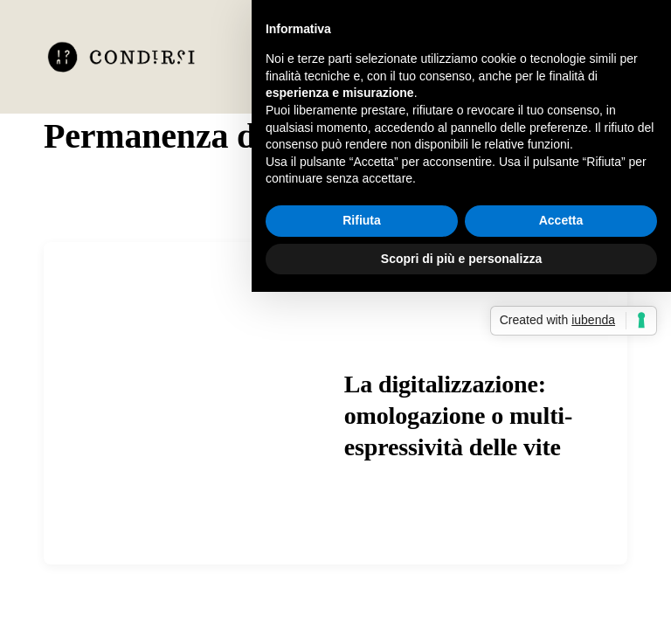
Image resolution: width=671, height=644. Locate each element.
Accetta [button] (561, 220)
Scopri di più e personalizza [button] (461, 259)
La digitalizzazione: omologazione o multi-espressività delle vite (458, 416)
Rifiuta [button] (362, 220)
